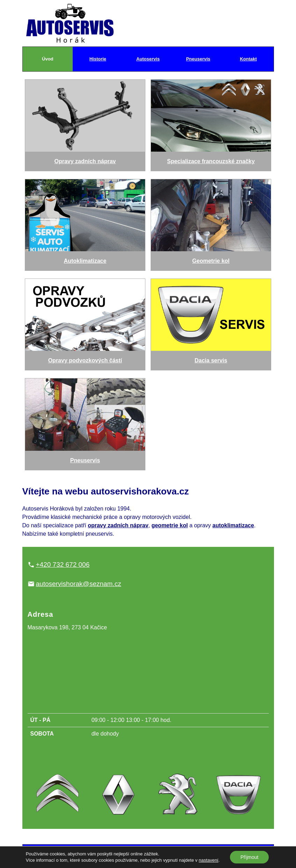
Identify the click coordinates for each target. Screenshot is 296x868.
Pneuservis (198, 59)
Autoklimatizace (85, 222)
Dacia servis (211, 321)
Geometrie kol (211, 222)
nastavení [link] (209, 860)
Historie (98, 59)
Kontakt (248, 59)
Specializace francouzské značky (211, 122)
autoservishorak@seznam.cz (79, 584)
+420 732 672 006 (63, 565)
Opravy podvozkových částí (85, 321)
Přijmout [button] (249, 857)
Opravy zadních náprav (85, 122)
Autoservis (148, 59)
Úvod (48, 59)
